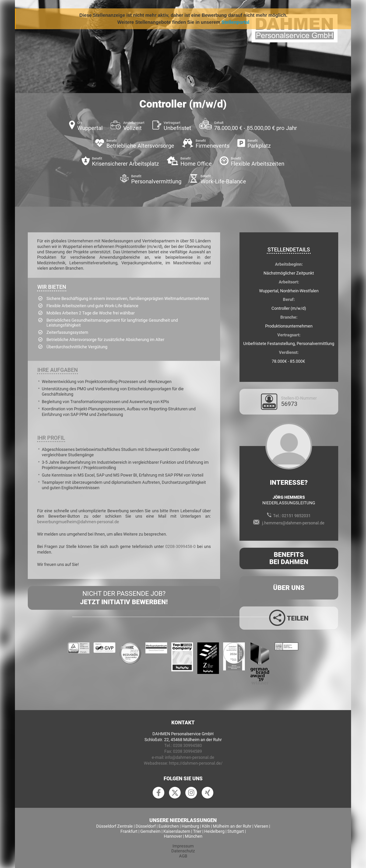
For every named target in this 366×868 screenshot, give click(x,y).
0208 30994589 (187, 751)
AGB (183, 856)
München (194, 836)
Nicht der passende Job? (124, 598)
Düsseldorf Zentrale (114, 826)
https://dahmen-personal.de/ (196, 763)
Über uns (289, 588)
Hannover (173, 836)
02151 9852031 (296, 516)
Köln (206, 826)
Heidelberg (214, 831)
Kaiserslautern (177, 831)
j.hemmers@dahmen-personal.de (293, 523)
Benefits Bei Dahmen (289, 558)
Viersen (261, 826)
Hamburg (190, 826)
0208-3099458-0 (180, 546)
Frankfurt (129, 831)
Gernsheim (150, 831)
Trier (197, 831)
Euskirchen (169, 826)
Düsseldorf (146, 826)
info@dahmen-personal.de (190, 757)
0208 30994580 (187, 745)
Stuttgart (236, 831)
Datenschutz (183, 851)
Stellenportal (236, 22)
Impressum (183, 846)
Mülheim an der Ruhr (232, 826)
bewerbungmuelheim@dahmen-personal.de (78, 522)
